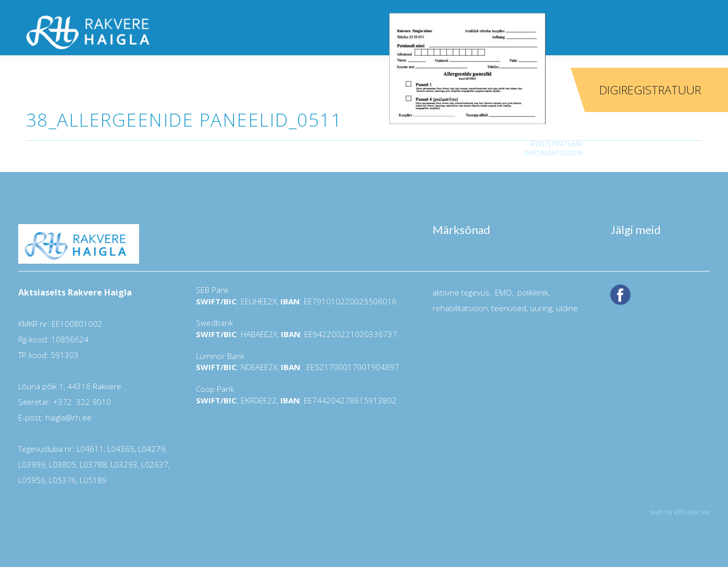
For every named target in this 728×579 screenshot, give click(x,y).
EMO (502, 292)
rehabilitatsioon (460, 308)
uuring (541, 308)
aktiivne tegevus (461, 292)
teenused (508, 308)
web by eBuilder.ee (680, 512)
